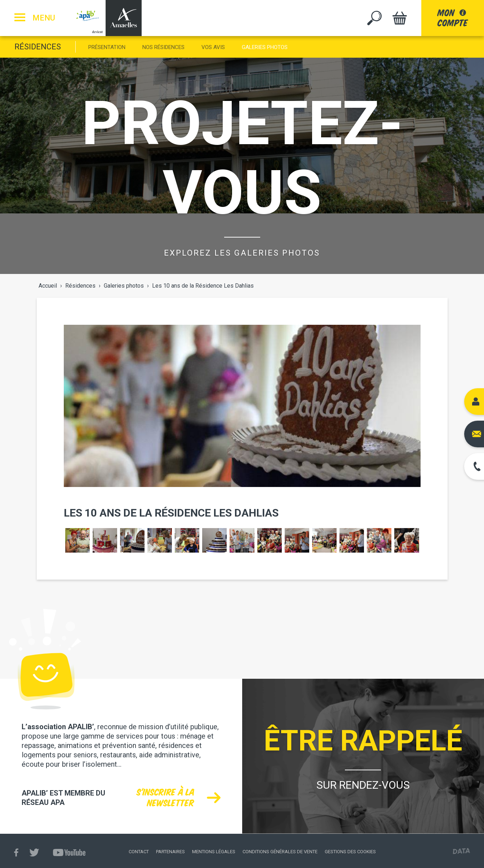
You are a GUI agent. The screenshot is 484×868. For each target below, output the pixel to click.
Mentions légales (214, 852)
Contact (139, 852)
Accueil (48, 286)
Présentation (107, 47)
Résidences (38, 47)
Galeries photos (265, 47)
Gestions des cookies (350, 852)
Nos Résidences (163, 47)
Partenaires (170, 852)
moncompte (453, 18)
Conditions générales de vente (280, 852)
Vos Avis (213, 47)
